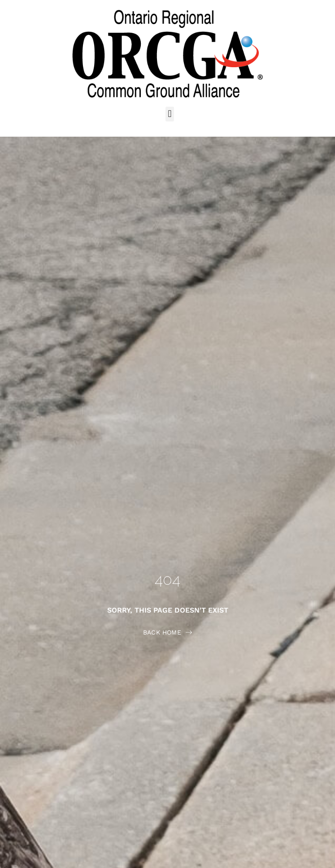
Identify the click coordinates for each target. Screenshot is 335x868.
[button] (170, 114)
